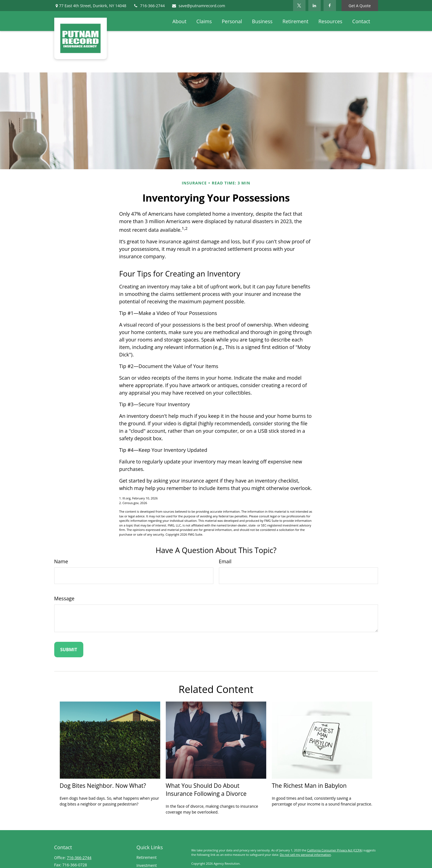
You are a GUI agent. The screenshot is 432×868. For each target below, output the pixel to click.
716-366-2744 (149, 6)
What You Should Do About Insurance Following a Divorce (206, 789)
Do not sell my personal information (305, 855)
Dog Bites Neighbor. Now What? (103, 785)
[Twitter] (299, 6)
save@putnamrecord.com (198, 6)
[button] (179, 21)
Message (64, 598)
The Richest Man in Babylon (309, 785)
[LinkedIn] (315, 6)
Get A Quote (360, 6)
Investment (147, 865)
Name (61, 561)
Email (225, 561)
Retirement (147, 857)
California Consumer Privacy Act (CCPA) (335, 850)
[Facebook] (330, 6)
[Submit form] (69, 650)
